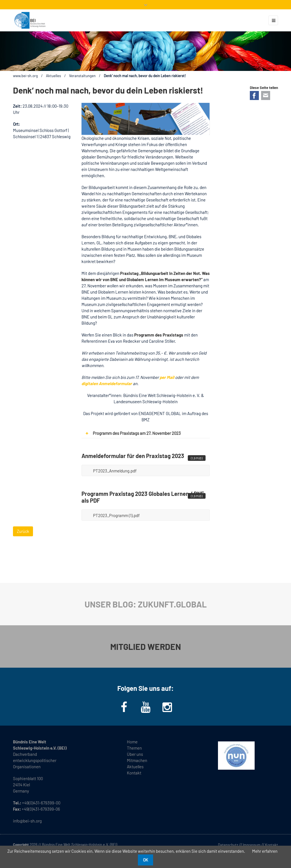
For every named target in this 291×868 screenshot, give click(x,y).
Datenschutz (228, 845)
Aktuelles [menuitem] (135, 767)
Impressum (252, 845)
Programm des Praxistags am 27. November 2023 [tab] (131, 433)
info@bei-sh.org (27, 821)
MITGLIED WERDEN (146, 646)
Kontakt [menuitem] (134, 773)
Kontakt (272, 845)
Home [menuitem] (132, 742)
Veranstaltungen (82, 76)
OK (145, 860)
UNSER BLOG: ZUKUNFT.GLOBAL (146, 604)
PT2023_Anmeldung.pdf (149, 469)
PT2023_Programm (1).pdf (149, 514)
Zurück (23, 531)
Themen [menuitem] (134, 748)
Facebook (254, 96)
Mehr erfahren (265, 851)
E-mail (266, 96)
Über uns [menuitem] (135, 754)
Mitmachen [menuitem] (137, 760)
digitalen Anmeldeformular (107, 383)
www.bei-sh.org (25, 76)
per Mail (167, 377)
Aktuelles (53, 76)
